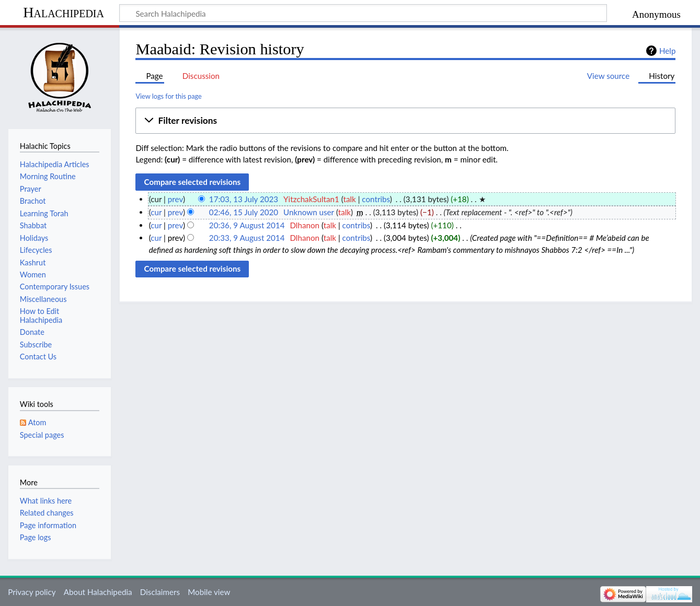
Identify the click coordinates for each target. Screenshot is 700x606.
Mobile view (209, 592)
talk (349, 199)
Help (667, 51)
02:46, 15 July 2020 (244, 212)
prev (175, 199)
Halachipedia (64, 12)
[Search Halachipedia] (363, 13)
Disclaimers (160, 592)
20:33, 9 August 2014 (247, 238)
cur (156, 212)
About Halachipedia (98, 592)
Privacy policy (32, 592)
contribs (376, 199)
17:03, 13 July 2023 (244, 199)
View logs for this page (168, 96)
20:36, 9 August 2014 (247, 225)
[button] (405, 121)
